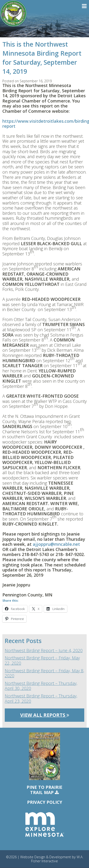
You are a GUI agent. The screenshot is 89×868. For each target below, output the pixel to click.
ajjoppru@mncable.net (56, 544)
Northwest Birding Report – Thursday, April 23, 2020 (41, 699)
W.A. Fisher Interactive (57, 859)
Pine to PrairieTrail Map (44, 790)
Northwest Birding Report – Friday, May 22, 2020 (42, 661)
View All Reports (45, 715)
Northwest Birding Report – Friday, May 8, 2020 (44, 673)
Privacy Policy (45, 802)
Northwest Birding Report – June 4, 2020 (44, 651)
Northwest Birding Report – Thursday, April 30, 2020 (41, 686)
